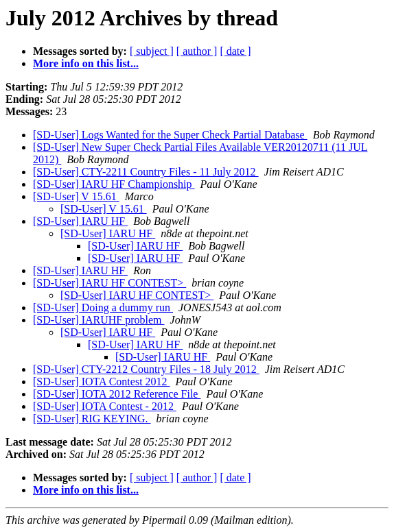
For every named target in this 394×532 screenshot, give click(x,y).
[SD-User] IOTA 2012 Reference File (117, 394)
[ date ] (235, 51)
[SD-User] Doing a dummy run (103, 307)
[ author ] (197, 51)
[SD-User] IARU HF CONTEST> (109, 283)
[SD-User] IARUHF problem (99, 320)
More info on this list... (86, 63)
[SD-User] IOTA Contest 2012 (102, 382)
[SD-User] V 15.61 (76, 196)
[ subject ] (152, 51)
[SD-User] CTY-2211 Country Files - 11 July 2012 (146, 172)
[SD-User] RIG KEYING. (92, 419)
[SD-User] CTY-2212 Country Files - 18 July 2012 (146, 369)
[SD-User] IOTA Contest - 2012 (105, 406)
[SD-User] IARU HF (80, 221)
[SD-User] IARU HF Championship (114, 184)
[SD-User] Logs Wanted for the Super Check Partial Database (170, 135)
